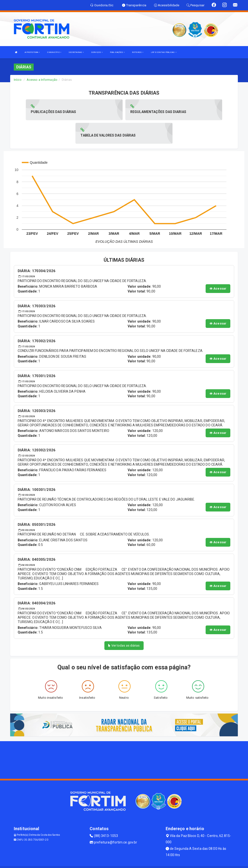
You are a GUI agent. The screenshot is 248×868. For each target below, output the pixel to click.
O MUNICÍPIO (54, 52)
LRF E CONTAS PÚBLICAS (164, 52)
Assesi (107, 862)
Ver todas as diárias (124, 622)
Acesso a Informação (42, 80)
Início (18, 80)
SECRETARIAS (76, 52)
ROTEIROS (138, 52)
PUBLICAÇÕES (117, 52)
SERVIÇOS (97, 52)
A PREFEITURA (32, 52)
